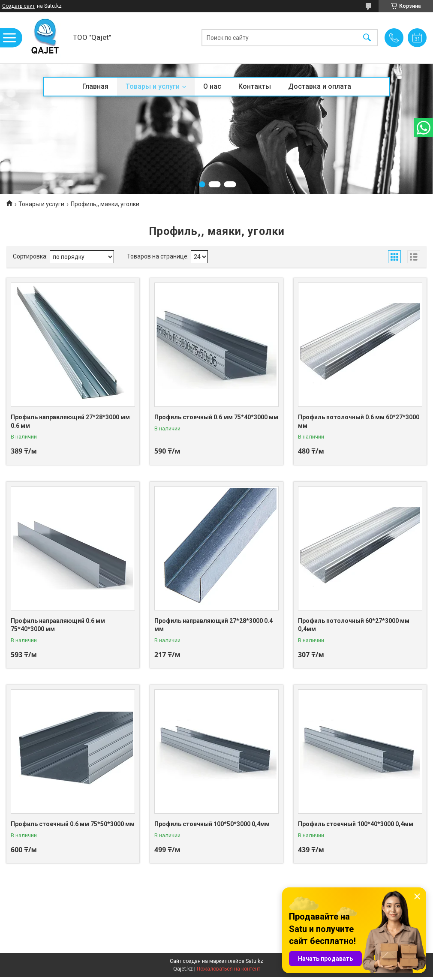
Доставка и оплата (320, 86)
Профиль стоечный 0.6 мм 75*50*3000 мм (73, 824)
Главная (95, 86)
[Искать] (367, 38)
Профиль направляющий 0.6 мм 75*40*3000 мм (58, 625)
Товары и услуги (153, 86)
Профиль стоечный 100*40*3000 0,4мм (356, 824)
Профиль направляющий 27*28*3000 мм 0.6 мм (70, 421)
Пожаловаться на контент (229, 969)
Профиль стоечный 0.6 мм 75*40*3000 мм (216, 417)
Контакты (255, 86)
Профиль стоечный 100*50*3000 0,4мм (212, 824)
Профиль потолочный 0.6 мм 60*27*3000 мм (359, 421)
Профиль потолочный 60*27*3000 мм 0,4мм (354, 625)
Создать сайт (18, 6)
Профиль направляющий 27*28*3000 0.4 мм (213, 625)
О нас (212, 86)
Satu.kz (254, 961)
